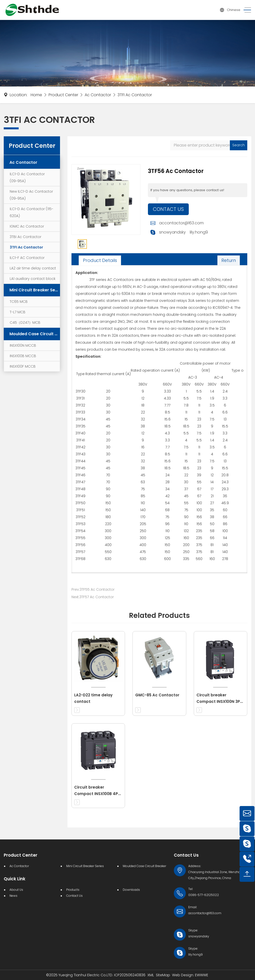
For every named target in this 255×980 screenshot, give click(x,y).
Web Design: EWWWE (190, 975)
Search (239, 145)
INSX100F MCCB (23, 366)
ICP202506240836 (130, 975)
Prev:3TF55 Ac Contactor (93, 589)
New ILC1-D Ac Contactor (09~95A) (31, 195)
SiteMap (163, 975)
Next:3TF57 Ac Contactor (93, 597)
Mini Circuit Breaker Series (35, 290)
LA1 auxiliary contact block (33, 279)
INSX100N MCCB (23, 345)
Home (36, 95)
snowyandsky (172, 232)
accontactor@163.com (181, 223)
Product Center (63, 95)
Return (229, 260)
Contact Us (168, 209)
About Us (16, 890)
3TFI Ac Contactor (135, 95)
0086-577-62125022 (204, 895)
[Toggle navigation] (246, 10)
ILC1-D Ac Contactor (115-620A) (32, 212)
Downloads (131, 890)
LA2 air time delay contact (33, 268)
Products (73, 890)
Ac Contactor (98, 95)
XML (151, 975)
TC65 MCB (19, 302)
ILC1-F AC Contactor (27, 258)
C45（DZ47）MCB (25, 323)
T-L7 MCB (18, 312)
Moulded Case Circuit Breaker (35, 334)
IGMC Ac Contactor (27, 226)
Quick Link (15, 879)
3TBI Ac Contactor (26, 237)
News (13, 896)
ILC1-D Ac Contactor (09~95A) (27, 177)
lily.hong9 (199, 232)
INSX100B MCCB (23, 356)
